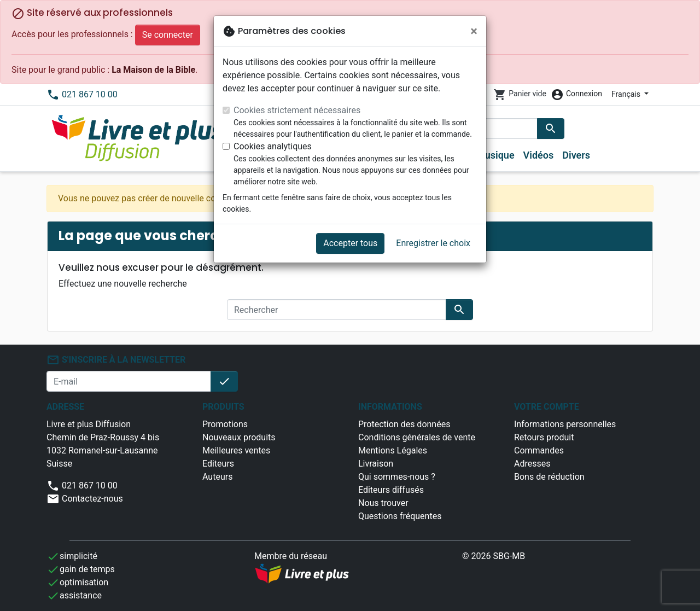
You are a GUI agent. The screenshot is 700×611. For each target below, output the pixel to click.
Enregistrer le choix (433, 243)
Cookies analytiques (273, 146)
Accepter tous (350, 243)
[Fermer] (474, 31)
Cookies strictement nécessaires (297, 110)
